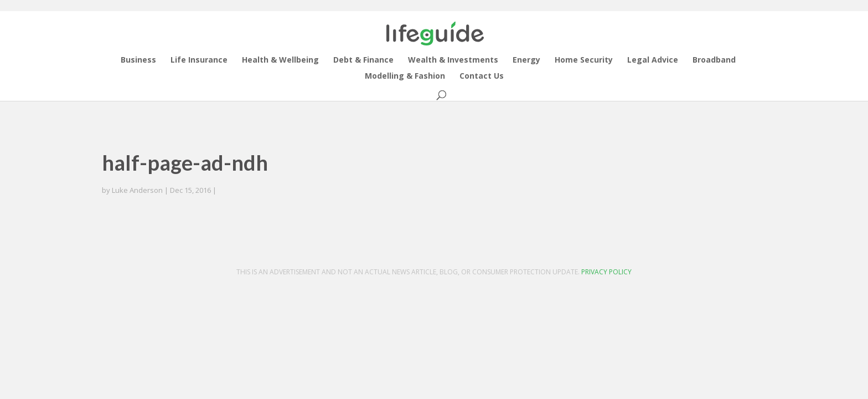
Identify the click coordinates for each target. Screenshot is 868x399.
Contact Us (482, 76)
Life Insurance (199, 60)
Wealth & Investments (453, 60)
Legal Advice (653, 60)
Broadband (714, 60)
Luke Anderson (137, 190)
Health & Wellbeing (280, 60)
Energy (526, 60)
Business (138, 60)
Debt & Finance (363, 60)
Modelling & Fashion (405, 76)
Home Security (584, 60)
